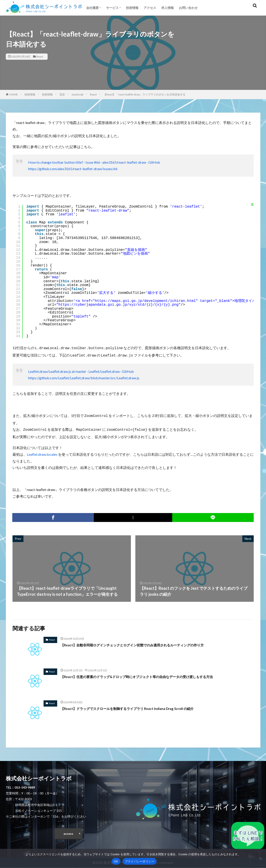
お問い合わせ (188, 8)
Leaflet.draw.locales (42, 453)
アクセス (150, 8)
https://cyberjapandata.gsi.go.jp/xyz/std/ (103, 305)
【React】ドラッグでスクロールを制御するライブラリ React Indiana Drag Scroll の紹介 (140, 707)
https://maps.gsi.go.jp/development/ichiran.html (145, 301)
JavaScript (77, 94)
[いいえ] (260, 858)
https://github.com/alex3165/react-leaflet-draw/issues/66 (73, 169)
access (68, 833)
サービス (112, 8)
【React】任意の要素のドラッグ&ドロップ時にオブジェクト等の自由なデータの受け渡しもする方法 (152, 675)
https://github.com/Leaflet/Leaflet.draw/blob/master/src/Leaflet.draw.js (84, 377)
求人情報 (168, 8)
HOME (14, 94)
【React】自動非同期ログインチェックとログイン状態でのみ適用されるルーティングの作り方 (146, 643)
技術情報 (132, 8)
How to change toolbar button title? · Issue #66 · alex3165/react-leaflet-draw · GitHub (94, 162)
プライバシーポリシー (140, 861)
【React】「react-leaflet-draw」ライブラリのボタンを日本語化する (144, 94)
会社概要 (92, 8)
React (40, 57)
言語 (62, 94)
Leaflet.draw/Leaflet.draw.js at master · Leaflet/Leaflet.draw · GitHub (81, 370)
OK (116, 861)
